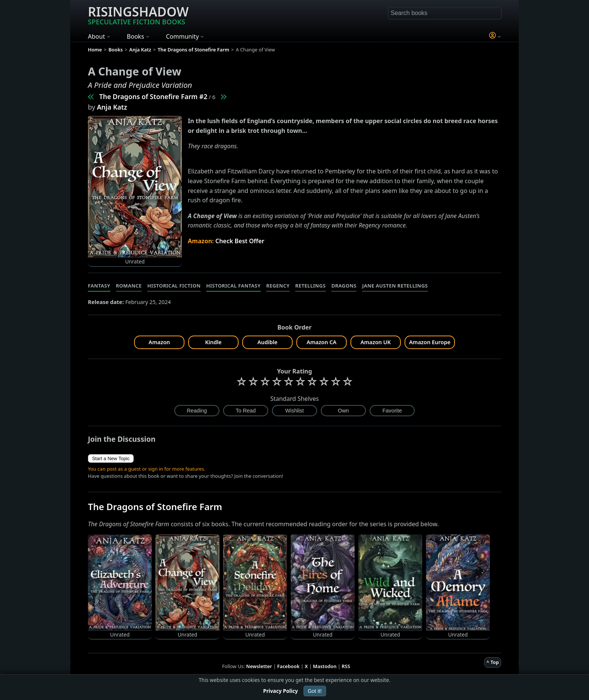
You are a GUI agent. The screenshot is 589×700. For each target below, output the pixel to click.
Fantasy (99, 286)
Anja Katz (112, 107)
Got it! (315, 691)
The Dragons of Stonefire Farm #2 (153, 96)
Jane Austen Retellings (395, 286)
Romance (129, 286)
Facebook (288, 666)
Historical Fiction (174, 286)
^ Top (493, 662)
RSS (346, 666)
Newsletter (259, 666)
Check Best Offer (240, 241)
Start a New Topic (111, 458)
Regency (278, 286)
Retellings (310, 286)
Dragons (344, 286)
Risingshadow (138, 15)
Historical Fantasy (233, 286)
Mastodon (325, 666)
